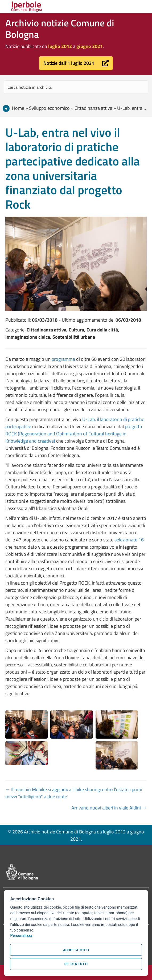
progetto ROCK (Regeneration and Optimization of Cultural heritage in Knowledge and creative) (74, 434)
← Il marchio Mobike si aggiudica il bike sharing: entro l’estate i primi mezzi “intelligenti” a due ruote (74, 793)
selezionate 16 (129, 540)
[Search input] (76, 87)
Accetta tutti (76, 950)
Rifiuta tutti (76, 964)
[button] (76, 63)
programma (63, 359)
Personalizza (21, 936)
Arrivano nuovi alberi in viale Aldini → (109, 808)
